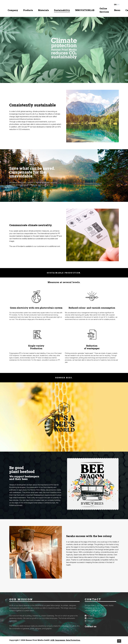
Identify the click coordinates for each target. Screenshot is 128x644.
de (118, 5)
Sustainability (62, 10)
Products (28, 10)
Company (13, 10)
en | (116, 5)
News (117, 10)
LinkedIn (89, 618)
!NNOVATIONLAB (85, 10)
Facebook (90, 616)
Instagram (89, 621)
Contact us (91, 626)
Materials (43, 10)
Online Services (104, 10)
